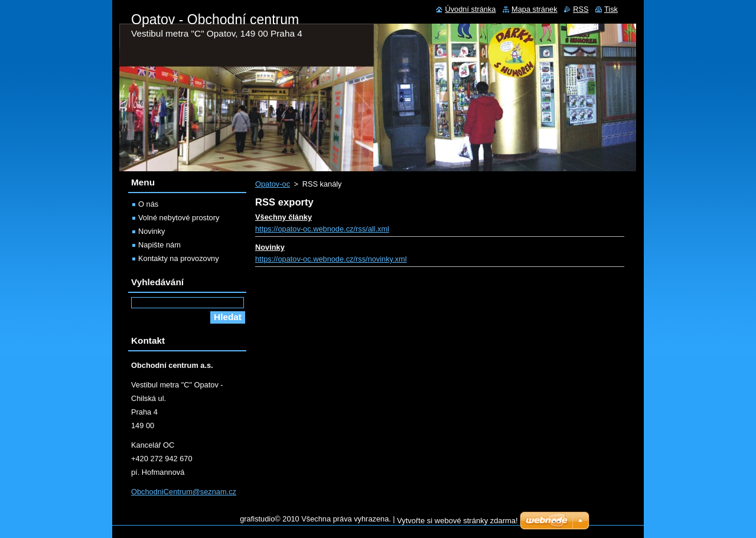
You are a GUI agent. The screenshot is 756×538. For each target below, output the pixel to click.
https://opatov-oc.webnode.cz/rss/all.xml (322, 229)
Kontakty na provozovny (179, 258)
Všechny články (283, 217)
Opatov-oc (273, 184)
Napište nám (159, 245)
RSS (581, 9)
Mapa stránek (535, 9)
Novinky (270, 247)
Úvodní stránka (470, 9)
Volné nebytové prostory (179, 218)
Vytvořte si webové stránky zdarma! (457, 521)
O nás (148, 204)
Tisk (611, 9)
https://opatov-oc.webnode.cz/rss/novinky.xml (331, 259)
